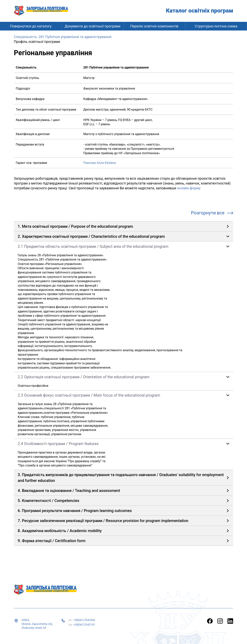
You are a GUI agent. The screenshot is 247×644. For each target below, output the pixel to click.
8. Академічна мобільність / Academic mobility (60, 531)
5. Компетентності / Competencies (49, 501)
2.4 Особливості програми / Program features (58, 444)
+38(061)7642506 (84, 620)
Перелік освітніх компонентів (154, 26)
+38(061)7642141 (84, 625)
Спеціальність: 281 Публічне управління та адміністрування (63, 37)
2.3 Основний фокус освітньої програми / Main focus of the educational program (89, 395)
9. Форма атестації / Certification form (52, 541)
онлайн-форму (189, 188)
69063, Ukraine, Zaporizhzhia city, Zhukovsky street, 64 (37, 624)
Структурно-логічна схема (216, 26)
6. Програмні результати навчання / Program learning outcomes (75, 511)
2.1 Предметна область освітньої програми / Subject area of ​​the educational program (93, 246)
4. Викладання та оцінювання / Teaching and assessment (69, 491)
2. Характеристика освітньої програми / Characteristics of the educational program (91, 236)
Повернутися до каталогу (31, 26)
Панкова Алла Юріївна (100, 163)
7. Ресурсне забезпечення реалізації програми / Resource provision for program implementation (103, 521)
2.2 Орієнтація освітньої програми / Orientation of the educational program (84, 377)
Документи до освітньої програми (93, 26)
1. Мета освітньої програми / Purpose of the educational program (75, 226)
